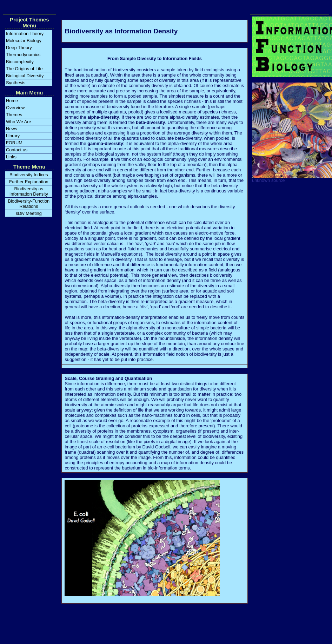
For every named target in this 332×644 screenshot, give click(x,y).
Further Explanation (29, 182)
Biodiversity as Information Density (29, 191)
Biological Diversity (25, 76)
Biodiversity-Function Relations (29, 204)
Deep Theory (19, 48)
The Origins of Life (24, 69)
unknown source (268, 180)
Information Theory (25, 34)
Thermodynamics (23, 55)
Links (11, 157)
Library (13, 136)
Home (12, 101)
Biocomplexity (20, 62)
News (12, 129)
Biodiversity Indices (29, 175)
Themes (14, 115)
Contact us (17, 150)
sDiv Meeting (29, 213)
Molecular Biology (24, 41)
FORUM (14, 143)
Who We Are (19, 122)
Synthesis (16, 83)
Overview (15, 108)
